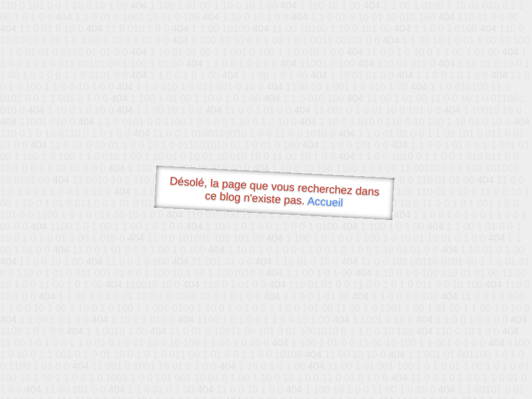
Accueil (325, 201)
